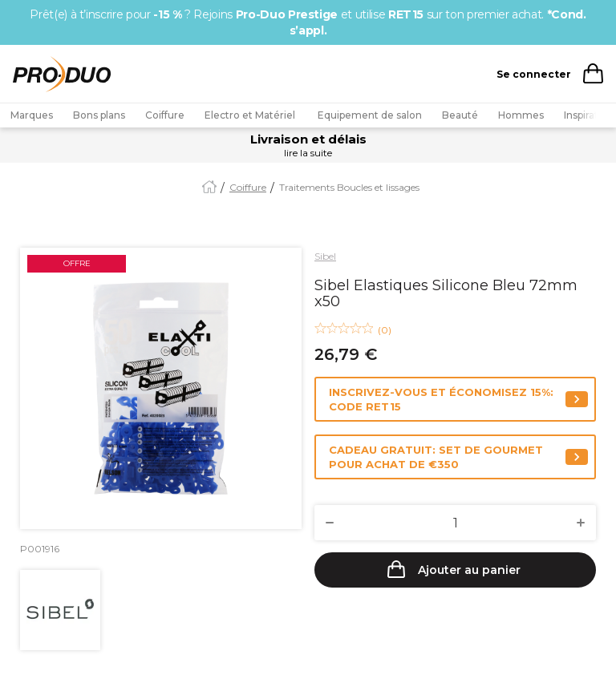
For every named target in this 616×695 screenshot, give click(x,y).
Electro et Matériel (251, 115)
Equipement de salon (370, 115)
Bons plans (99, 115)
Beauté (460, 115)
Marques (32, 115)
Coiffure (165, 115)
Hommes (521, 115)
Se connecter (534, 74)
